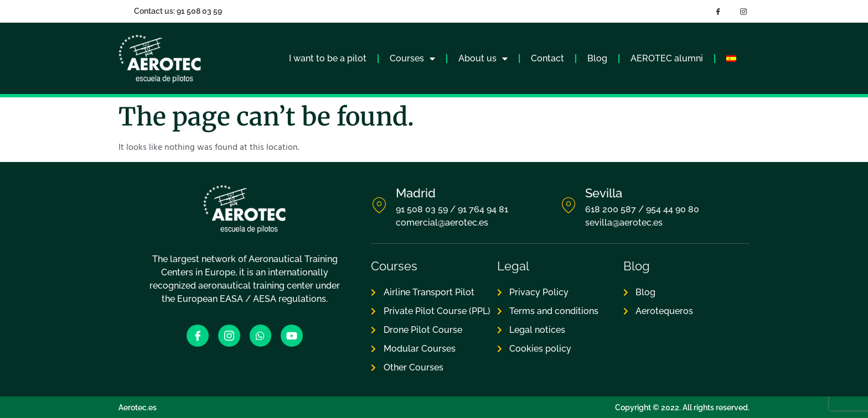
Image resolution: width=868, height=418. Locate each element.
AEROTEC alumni (667, 58)
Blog (597, 58)
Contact (547, 58)
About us (483, 59)
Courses (412, 59)
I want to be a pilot (328, 58)
